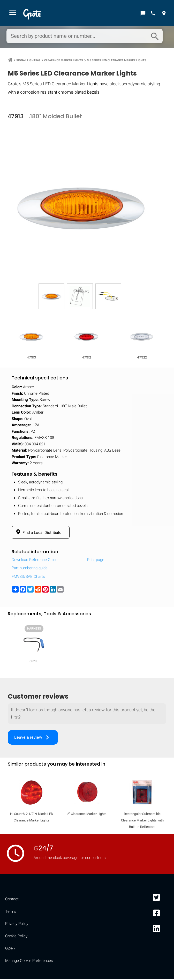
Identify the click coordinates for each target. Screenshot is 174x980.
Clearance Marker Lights (64, 61)
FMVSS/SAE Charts (28, 578)
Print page (96, 561)
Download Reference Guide (35, 561)
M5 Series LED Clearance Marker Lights (117, 61)
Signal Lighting (28, 61)
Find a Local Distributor (39, 533)
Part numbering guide (30, 569)
